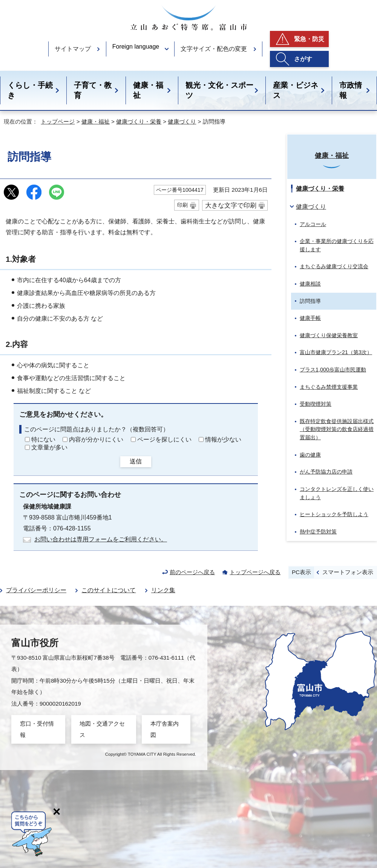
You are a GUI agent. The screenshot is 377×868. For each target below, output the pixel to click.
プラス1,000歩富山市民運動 (333, 370)
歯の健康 (310, 455)
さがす (303, 59)
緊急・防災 (309, 39)
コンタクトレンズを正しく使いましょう (337, 493)
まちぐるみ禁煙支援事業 (329, 387)
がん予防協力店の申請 (326, 472)
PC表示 (301, 572)
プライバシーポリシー (36, 590)
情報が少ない (223, 439)
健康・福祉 (148, 90)
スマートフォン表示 (348, 572)
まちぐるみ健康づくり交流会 (334, 266)
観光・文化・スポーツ (219, 90)
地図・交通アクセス (102, 729)
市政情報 (351, 90)
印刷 (182, 205)
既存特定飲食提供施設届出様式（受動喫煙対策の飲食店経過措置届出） (337, 429)
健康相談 (310, 284)
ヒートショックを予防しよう (334, 514)
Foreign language (136, 47)
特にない (43, 439)
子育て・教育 (93, 90)
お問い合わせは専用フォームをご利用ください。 (101, 539)
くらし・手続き (30, 90)
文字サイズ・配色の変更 (214, 49)
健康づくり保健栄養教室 (329, 335)
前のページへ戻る (192, 572)
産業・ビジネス (296, 90)
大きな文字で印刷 (231, 205)
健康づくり (182, 121)
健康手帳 (310, 318)
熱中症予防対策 (318, 532)
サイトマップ (73, 49)
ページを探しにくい (164, 439)
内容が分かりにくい (96, 439)
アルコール (313, 224)
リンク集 (163, 590)
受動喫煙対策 (316, 404)
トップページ (58, 121)
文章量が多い (49, 447)
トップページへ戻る (255, 572)
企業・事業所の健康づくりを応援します (337, 245)
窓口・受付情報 (37, 729)
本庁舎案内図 (165, 729)
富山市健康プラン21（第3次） (336, 352)
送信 (136, 461)
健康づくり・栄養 (139, 121)
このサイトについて (109, 590)
